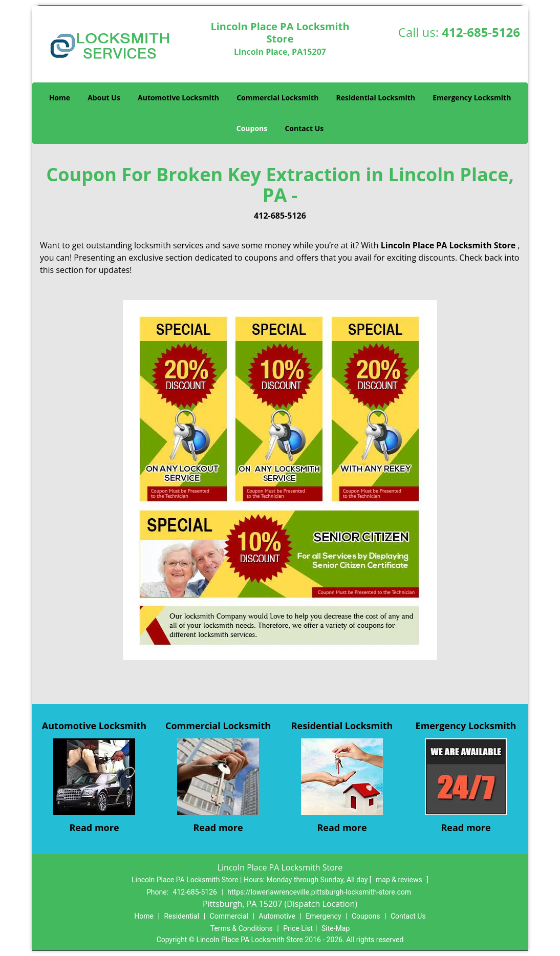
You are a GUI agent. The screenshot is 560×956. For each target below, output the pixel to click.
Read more (94, 827)
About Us (104, 98)
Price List (298, 928)
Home (60, 98)
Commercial (229, 916)
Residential (181, 916)
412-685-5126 (481, 32)
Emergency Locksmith (472, 98)
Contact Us (304, 128)
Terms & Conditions (242, 928)
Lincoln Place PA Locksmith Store (448, 245)
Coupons (252, 128)
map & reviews (400, 880)
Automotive (277, 916)
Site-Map (336, 928)
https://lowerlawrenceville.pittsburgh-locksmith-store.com (319, 892)
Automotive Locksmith (178, 98)
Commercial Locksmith (277, 98)
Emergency (323, 916)
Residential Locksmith (376, 98)
